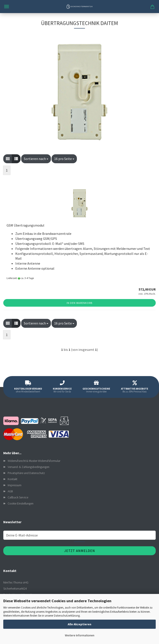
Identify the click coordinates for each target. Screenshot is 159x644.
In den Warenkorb (79, 303)
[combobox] (36, 159)
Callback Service (18, 497)
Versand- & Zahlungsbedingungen (29, 467)
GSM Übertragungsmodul (25, 225)
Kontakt (12, 479)
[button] (8, 159)
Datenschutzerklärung (67, 616)
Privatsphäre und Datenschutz (26, 473)
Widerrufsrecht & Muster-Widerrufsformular (34, 461)
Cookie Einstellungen (21, 503)
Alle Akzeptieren (79, 624)
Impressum (15, 485)
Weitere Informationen (80, 635)
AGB (10, 491)
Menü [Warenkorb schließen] (7, 7)
